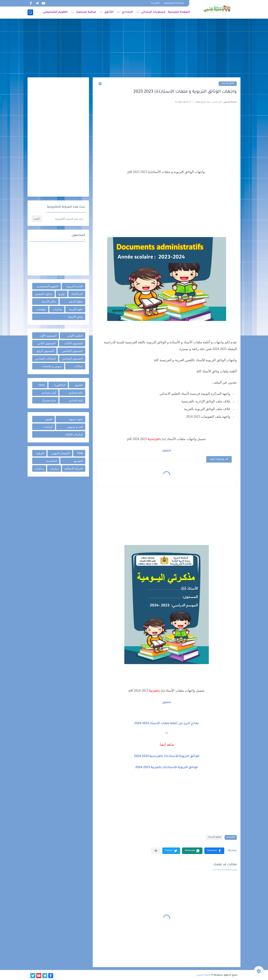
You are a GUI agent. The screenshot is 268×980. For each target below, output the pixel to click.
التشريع (78, 461)
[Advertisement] (134, 48)
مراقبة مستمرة (86, 12)
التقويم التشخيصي (55, 12)
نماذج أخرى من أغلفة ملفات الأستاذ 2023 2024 (167, 724)
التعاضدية (51, 461)
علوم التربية (76, 309)
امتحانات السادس (45, 359)
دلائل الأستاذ (49, 301)
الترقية (40, 453)
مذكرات (57, 309)
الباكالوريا (60, 385)
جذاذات (79, 366)
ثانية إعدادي (76, 400)
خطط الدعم (76, 301)
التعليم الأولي (75, 336)
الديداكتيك (77, 294)
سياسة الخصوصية (174, 3)
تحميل (167, 451)
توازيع (62, 294)
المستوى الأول (48, 336)
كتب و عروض (75, 427)
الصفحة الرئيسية (179, 12)
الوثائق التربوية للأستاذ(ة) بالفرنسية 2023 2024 (167, 756)
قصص (49, 419)
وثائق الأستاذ (228, 84)
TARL (42, 385)
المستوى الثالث (74, 343)
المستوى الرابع (46, 351)
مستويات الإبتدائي (153, 12)
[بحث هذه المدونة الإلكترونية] (64, 219)
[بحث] (30, 12)
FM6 (80, 453)
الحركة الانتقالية (74, 468)
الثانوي (109, 12)
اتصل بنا (155, 3)
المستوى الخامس (72, 351)
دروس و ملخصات (51, 366)
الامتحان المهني (61, 453)
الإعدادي (127, 12)
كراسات (48, 427)
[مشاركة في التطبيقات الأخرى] (156, 851)
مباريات (54, 468)
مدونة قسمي (203, 975)
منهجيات (41, 309)
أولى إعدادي (49, 393)
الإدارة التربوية (75, 286)
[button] (214, 851)
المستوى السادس (72, 359)
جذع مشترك (49, 400)
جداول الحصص (44, 294)
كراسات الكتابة (74, 434)
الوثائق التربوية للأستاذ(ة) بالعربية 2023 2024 (167, 768)
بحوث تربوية (76, 419)
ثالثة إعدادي (76, 393)
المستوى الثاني (47, 343)
